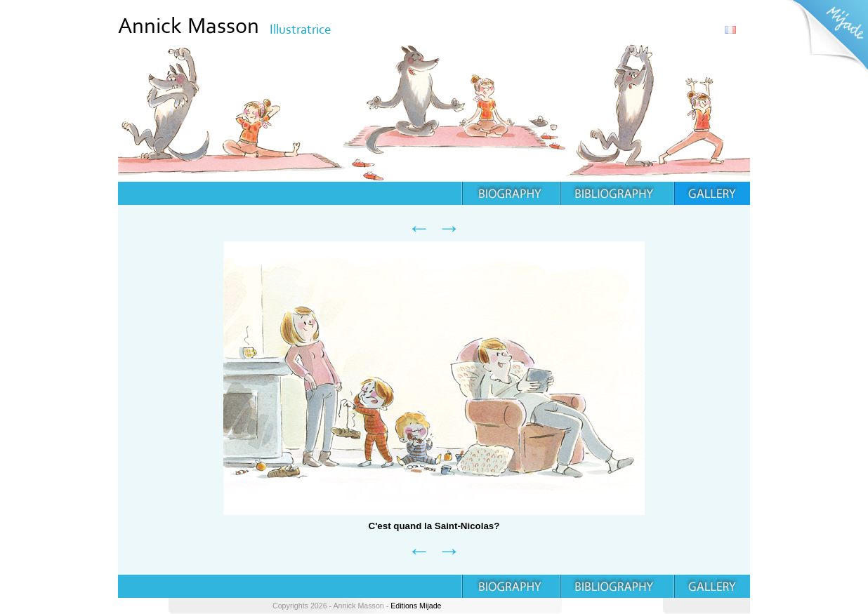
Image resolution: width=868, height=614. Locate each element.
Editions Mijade (416, 606)
